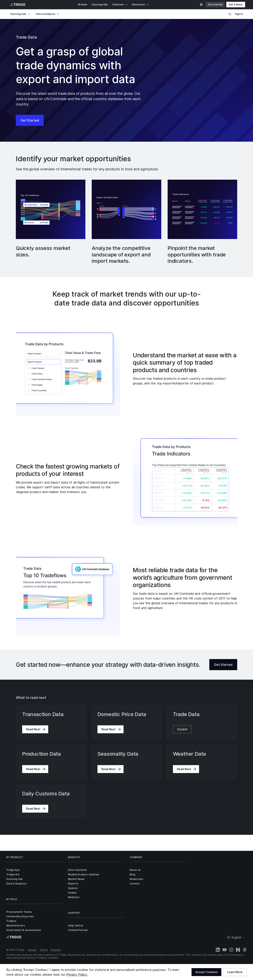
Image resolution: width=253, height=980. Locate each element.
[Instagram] (231, 950)
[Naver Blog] (238, 950)
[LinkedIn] (218, 950)
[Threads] (245, 950)
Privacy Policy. (77, 974)
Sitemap (56, 950)
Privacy (32, 950)
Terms (44, 950)
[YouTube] (225, 950)
